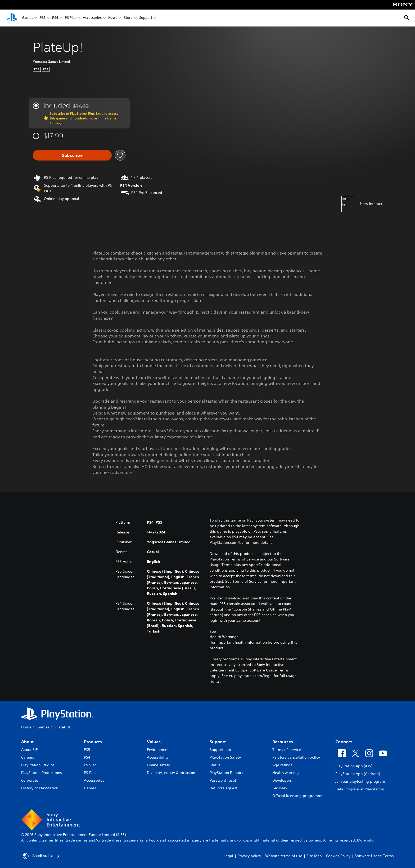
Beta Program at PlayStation (360, 789)
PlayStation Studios (38, 765)
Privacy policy (249, 856)
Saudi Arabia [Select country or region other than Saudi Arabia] (41, 856)
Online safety (158, 765)
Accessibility (158, 757)
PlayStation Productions (42, 773)
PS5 (43, 18)
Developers (282, 780)
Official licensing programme (298, 796)
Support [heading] (218, 742)
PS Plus (71, 18)
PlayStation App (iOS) (354, 766)
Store (128, 18)
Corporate (30, 780)
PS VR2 (90, 765)
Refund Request (224, 788)
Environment (158, 750)
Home (26, 727)
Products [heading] (93, 742)
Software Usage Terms (374, 856)
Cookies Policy (338, 856)
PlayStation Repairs (226, 773)
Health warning (286, 773)
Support (146, 18)
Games (28, 18)
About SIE (30, 750)
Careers (28, 757)
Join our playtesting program (360, 781)
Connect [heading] (344, 742)
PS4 (55, 18)
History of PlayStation (40, 788)
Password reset (223, 780)
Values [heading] (154, 742)
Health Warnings (224, 637)
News (113, 18)
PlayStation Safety (225, 757)
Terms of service (287, 750)
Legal (228, 856)
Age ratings (282, 765)
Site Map (314, 856)
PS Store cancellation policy (296, 757)
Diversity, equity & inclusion (171, 773)
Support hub (220, 750)
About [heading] (27, 742)
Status (215, 765)
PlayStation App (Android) (358, 774)
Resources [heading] (283, 742)
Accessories (92, 18)
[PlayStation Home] (12, 18)
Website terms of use (284, 856)
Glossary (280, 788)
